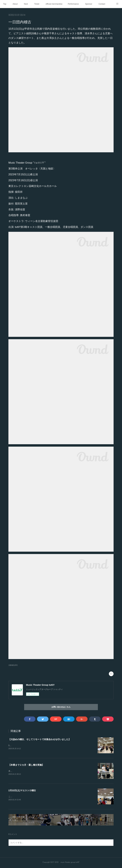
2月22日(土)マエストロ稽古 (22, 791)
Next (26, 4)
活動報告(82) (13, 665)
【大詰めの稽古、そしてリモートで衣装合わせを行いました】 (40, 739)
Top (5, 4)
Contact (102, 4)
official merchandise (54, 4)
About (15, 4)
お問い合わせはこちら (61, 707)
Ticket (37, 4)
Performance (73, 4)
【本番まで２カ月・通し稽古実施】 (26, 765)
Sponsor (89, 4)
